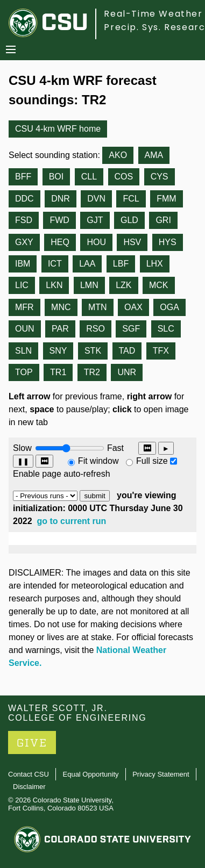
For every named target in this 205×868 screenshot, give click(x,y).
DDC (24, 199)
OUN (25, 329)
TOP (24, 372)
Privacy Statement (161, 774)
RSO (96, 329)
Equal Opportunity (91, 774)
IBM (23, 264)
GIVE (32, 743)
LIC (22, 285)
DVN (96, 199)
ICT (55, 264)
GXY (24, 242)
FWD (59, 220)
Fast (115, 448)
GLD (129, 220)
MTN (98, 307)
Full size (152, 461)
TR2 (92, 372)
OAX (133, 307)
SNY (58, 351)
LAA (87, 264)
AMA (154, 155)
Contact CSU (29, 774)
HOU (96, 242)
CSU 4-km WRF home (58, 129)
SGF (131, 329)
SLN (23, 351)
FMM (166, 199)
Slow (22, 448)
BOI (56, 177)
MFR (24, 307)
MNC (61, 307)
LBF (121, 264)
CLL (89, 177)
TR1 (58, 372)
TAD (127, 351)
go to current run (72, 521)
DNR (61, 199)
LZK (123, 285)
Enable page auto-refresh (62, 474)
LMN (89, 285)
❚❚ (23, 461)
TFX (161, 351)
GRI (163, 220)
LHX (155, 264)
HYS (168, 242)
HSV (132, 242)
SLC (166, 329)
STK (93, 351)
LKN (54, 285)
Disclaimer (29, 787)
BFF (23, 177)
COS (124, 177)
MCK (159, 285)
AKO (118, 155)
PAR (60, 329)
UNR (127, 372)
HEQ (60, 242)
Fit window (98, 461)
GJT (95, 220)
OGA (169, 307)
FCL (131, 199)
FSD (24, 220)
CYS (160, 177)
